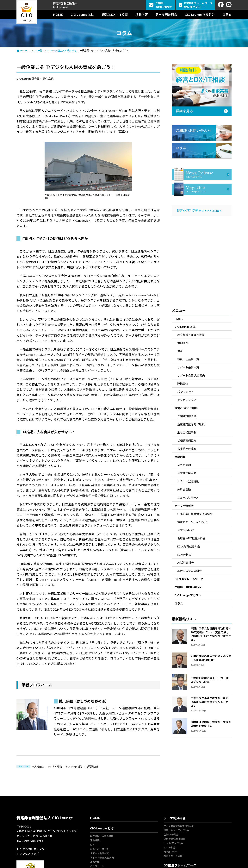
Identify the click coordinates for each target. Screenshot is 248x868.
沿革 (180, 351)
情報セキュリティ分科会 (192, 522)
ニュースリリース (188, 498)
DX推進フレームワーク (189, 579)
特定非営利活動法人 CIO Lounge (199, 211)
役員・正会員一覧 (188, 359)
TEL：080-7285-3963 (30, 841)
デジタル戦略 (55, 767)
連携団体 (183, 384)
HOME (179, 319)
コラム (179, 603)
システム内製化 (74, 767)
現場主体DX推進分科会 (191, 538)
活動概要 (183, 343)
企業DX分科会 (186, 530)
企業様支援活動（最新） (192, 424)
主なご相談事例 (187, 432)
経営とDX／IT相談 (186, 408)
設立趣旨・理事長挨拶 (191, 335)
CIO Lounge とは (185, 327)
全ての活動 (184, 465)
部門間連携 (92, 767)
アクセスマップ (187, 400)
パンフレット (186, 392)
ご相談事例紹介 (187, 441)
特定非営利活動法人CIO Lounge (65, 5)
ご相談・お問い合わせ (188, 587)
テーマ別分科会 (184, 506)
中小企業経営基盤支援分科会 (195, 514)
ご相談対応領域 (187, 416)
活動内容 (180, 457)
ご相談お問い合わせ (160, 5)
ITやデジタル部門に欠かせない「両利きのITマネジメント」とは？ (209, 702)
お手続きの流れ (187, 449)
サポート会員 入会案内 (191, 375)
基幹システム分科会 (189, 571)
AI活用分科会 (186, 563)
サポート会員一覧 (188, 367)
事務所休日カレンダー (32, 849)
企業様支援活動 (187, 473)
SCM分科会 (184, 555)
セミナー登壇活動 (188, 481)
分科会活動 (184, 489)
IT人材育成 (38, 767)
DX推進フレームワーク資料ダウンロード (196, 5)
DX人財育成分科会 (189, 546)
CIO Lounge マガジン (188, 595)
